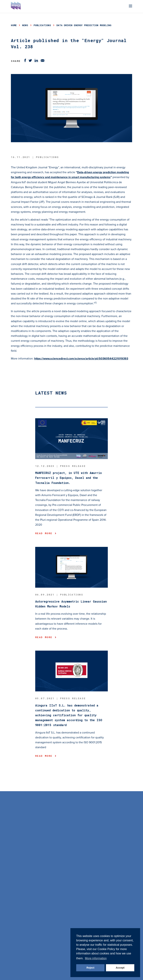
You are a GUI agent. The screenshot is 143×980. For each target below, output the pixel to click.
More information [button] (96, 958)
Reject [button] (90, 968)
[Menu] (130, 6)
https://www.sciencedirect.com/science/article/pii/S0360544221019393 (81, 359)
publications (42, 25)
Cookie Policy (106, 949)
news (25, 25)
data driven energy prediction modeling (84, 25)
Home (14, 25)
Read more (46, 533)
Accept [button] (120, 968)
